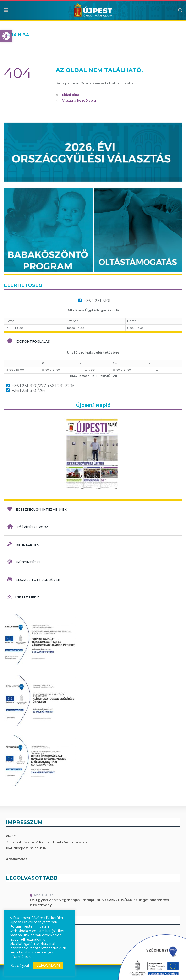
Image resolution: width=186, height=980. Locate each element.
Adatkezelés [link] (17, 859)
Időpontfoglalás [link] (29, 341)
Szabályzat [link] (20, 966)
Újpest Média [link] (24, 597)
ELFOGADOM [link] (48, 965)
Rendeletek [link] (23, 544)
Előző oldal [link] (71, 95)
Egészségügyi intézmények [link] (37, 509)
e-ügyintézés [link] (24, 562)
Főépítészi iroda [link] (28, 527)
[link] (6, 36)
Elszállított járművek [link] (34, 579)
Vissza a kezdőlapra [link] (79, 100)
